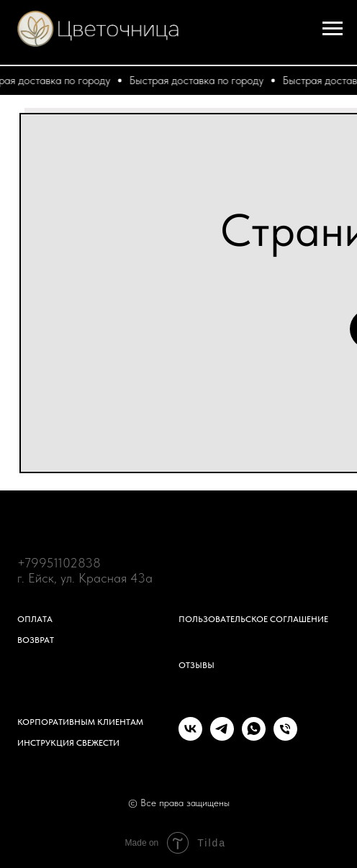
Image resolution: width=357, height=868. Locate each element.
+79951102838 (59, 563)
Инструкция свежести (68, 743)
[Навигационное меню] (333, 29)
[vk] (190, 737)
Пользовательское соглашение (253, 619)
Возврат (36, 640)
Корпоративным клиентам (80, 722)
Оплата (35, 619)
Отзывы (196, 665)
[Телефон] (285, 737)
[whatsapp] (254, 737)
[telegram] (222, 737)
